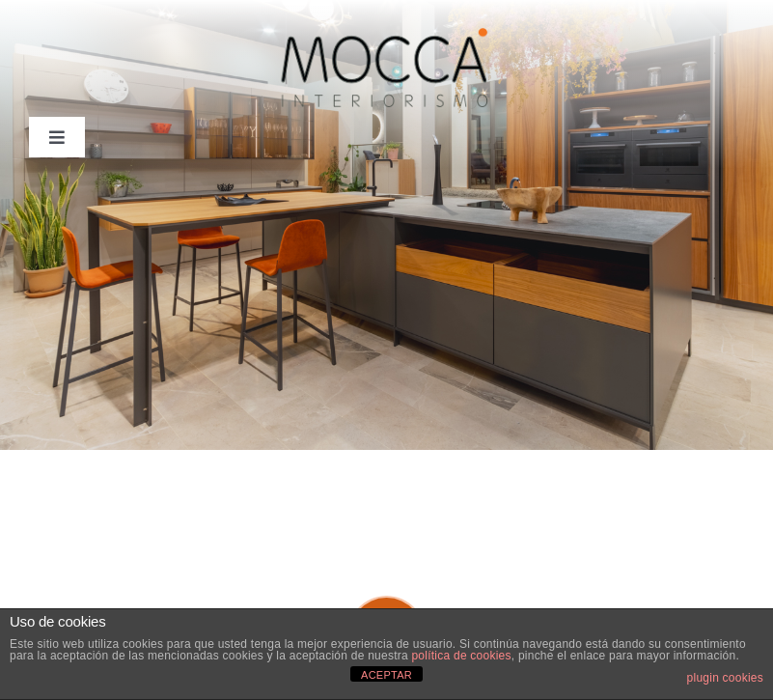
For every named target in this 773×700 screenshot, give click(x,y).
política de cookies (461, 656)
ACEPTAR (386, 675)
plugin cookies (725, 678)
